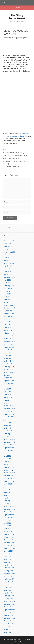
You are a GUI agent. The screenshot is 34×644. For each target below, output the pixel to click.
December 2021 (9, 252)
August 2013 (8, 417)
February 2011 (9, 501)
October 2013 (9, 411)
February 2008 (9, 596)
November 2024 (9, 241)
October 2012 (9, 445)
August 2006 (8, 624)
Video (7, 150)
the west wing (14, 158)
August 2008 (8, 582)
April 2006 (7, 632)
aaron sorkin (9, 153)
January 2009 (8, 571)
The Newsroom (18, 155)
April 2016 (7, 327)
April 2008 (7, 590)
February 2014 (9, 400)
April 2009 (7, 562)
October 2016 (9, 311)
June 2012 (7, 456)
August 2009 (8, 551)
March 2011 (8, 498)
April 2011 (7, 495)
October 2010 (9, 512)
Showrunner (7, 155)
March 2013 (8, 431)
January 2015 (8, 369)
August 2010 (8, 517)
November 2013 (9, 408)
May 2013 (7, 425)
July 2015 (7, 353)
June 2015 (7, 355)
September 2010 (10, 515)
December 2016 (9, 305)
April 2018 (7, 283)
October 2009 (9, 545)
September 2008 (10, 579)
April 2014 (7, 394)
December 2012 (9, 439)
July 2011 (7, 487)
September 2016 (10, 313)
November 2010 (9, 509)
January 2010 (8, 537)
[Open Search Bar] (31, 1)
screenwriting (19, 153)
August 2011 (8, 484)
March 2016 (8, 330)
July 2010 (7, 520)
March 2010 (8, 531)
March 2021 (8, 260)
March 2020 (8, 266)
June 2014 (7, 389)
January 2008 (8, 599)
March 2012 (8, 464)
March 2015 (8, 364)
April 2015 (7, 361)
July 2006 (7, 626)
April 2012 (7, 462)
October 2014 (9, 378)
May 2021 (7, 255)
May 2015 (7, 358)
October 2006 (9, 621)
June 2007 (7, 612)
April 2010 (7, 529)
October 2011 (9, 478)
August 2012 (8, 450)
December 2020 (9, 263)
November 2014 (9, 375)
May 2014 (7, 392)
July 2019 (7, 269)
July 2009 (7, 554)
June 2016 (7, 322)
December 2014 (9, 372)
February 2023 (9, 246)
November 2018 (9, 277)
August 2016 (8, 316)
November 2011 (9, 476)
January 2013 (8, 436)
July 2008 (7, 584)
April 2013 (7, 428)
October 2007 (9, 607)
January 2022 (8, 249)
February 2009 (9, 568)
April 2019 (7, 272)
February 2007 (9, 615)
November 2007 (9, 604)
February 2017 (9, 299)
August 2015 (8, 350)
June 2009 (7, 557)
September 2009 (10, 548)
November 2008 (9, 573)
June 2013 (7, 422)
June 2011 (7, 489)
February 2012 (9, 467)
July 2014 (7, 386)
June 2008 (7, 587)
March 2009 (8, 565)
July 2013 (7, 420)
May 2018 (7, 280)
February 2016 (9, 333)
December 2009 (9, 540)
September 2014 (10, 381)
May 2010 (7, 526)
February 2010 (9, 534)
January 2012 (8, 470)
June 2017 (7, 291)
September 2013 (10, 414)
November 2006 (9, 618)
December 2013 (9, 406)
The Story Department (17, 17)
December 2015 (9, 339)
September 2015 (10, 347)
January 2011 (8, 504)
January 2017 (8, 302)
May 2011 (7, 492)
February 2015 (9, 367)
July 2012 (7, 453)
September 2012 (10, 448)
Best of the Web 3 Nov (13, 167)
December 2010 (9, 506)
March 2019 (8, 274)
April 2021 (7, 258)
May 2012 (7, 459)
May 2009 (7, 559)
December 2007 (9, 601)
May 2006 (7, 629)
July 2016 (7, 319)
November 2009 (9, 543)
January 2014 (8, 403)
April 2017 (7, 297)
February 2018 (9, 286)
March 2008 (8, 593)
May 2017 (7, 294)
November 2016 (9, 308)
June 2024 (7, 244)
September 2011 (10, 481)
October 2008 (9, 576)
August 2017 (8, 288)
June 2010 (7, 523)
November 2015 (9, 341)
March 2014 (8, 397)
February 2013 (9, 434)
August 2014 (8, 383)
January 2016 (8, 336)
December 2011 (9, 473)
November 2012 (9, 442)
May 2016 (7, 325)
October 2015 (9, 344)
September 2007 (10, 610)
